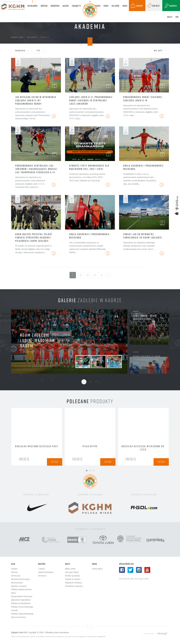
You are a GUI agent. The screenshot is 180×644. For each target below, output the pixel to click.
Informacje (16, 576)
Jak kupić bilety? (72, 572)
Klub (13, 564)
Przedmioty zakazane (74, 586)
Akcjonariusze (17, 583)
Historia (14, 572)
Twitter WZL (130, 570)
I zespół (41, 569)
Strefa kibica (97, 569)
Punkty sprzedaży (72, 576)
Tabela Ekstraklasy (46, 572)
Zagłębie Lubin (17, 37)
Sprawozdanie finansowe (22, 596)
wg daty (158, 51)
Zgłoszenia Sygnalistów (21, 600)
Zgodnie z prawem (19, 586)
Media (94, 564)
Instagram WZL (139, 570)
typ (38, 51)
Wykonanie (149, 633)
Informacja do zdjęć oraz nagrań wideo (134, 579)
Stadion (14, 569)
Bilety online (70, 569)
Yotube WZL (147, 570)
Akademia (20, 51)
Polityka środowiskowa (21, 603)
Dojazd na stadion (73, 579)
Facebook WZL (122, 570)
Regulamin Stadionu (74, 583)
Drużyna (42, 564)
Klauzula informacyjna (20, 579)
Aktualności (32, 37)
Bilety (68, 564)
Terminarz (42, 576)
